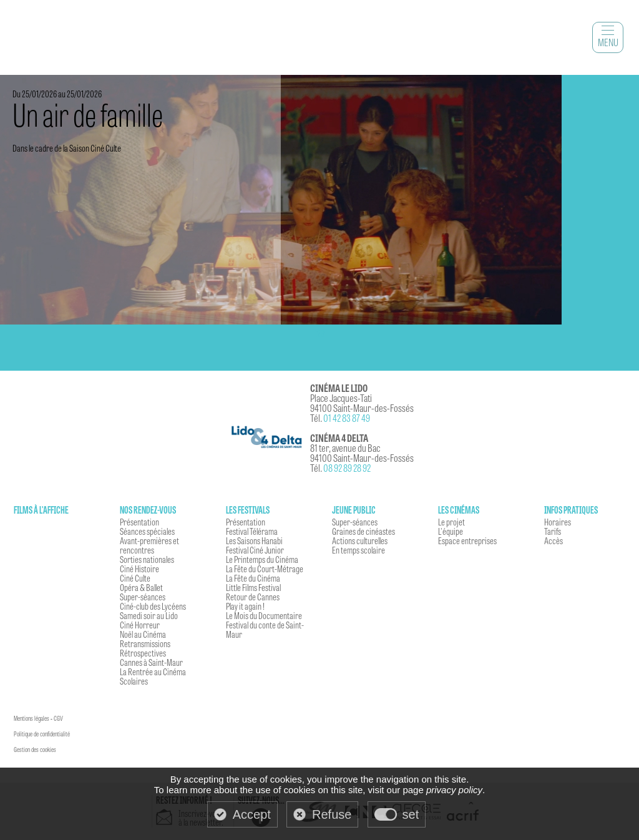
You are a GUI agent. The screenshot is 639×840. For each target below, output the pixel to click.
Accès (554, 540)
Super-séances (143, 597)
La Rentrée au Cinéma (153, 672)
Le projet (451, 522)
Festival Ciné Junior (255, 550)
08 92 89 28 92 (347, 468)
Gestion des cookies (35, 750)
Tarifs (553, 531)
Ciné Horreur (140, 625)
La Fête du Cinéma (253, 578)
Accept (252, 814)
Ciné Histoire (139, 569)
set (411, 814)
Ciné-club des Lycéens (153, 606)
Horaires (558, 522)
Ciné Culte (135, 578)
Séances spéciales (147, 531)
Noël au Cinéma (143, 634)
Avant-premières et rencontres (149, 545)
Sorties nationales (147, 559)
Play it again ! (245, 606)
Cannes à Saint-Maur (151, 662)
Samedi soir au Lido (149, 615)
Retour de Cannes (253, 597)
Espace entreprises (467, 540)
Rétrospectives (143, 653)
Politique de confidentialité (42, 734)
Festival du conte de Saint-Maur (265, 629)
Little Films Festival (253, 587)
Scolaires (134, 681)
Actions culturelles (360, 540)
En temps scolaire (359, 550)
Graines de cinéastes (363, 531)
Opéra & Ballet (141, 587)
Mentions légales (32, 718)
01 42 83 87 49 (347, 418)
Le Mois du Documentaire (264, 615)
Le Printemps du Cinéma (262, 559)
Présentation (139, 522)
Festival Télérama (252, 531)
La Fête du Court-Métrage (265, 569)
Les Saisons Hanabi (254, 540)
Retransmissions (145, 643)
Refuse (332, 814)
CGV (58, 718)
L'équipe (451, 531)
